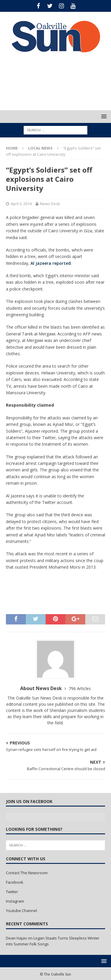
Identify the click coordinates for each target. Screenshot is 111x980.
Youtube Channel (21, 911)
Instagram (15, 901)
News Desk (50, 204)
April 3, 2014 (21, 204)
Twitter (12, 892)
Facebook (15, 882)
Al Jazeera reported (51, 263)
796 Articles (80, 688)
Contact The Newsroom (27, 873)
